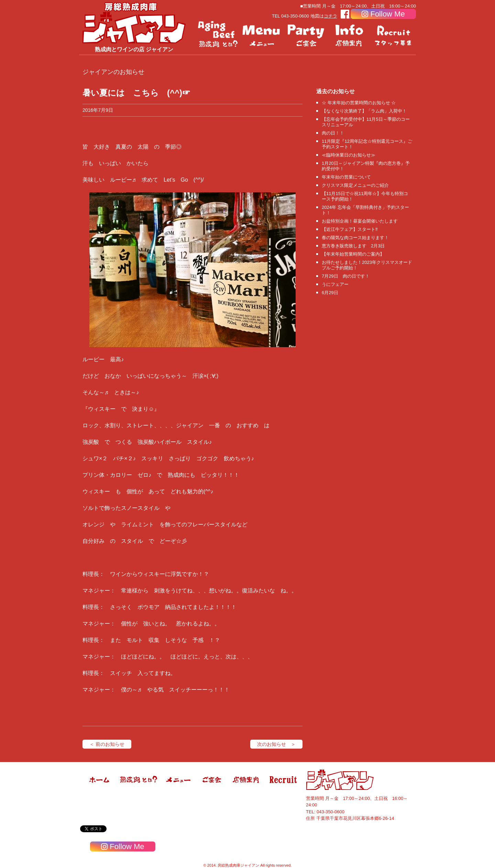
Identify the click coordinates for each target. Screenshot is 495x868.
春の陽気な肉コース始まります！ (355, 238)
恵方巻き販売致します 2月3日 (353, 246)
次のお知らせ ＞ (276, 744)
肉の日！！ (333, 133)
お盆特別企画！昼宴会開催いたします (360, 221)
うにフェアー (335, 284)
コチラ (331, 16)
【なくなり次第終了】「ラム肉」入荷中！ (364, 111)
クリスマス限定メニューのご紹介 (355, 185)
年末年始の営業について (346, 177)
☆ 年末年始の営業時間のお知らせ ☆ (359, 103)
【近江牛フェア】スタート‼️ (350, 229)
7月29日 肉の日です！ (346, 276)
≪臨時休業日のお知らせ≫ (349, 155)
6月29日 (330, 293)
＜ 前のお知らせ (107, 744)
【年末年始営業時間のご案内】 (353, 254)
